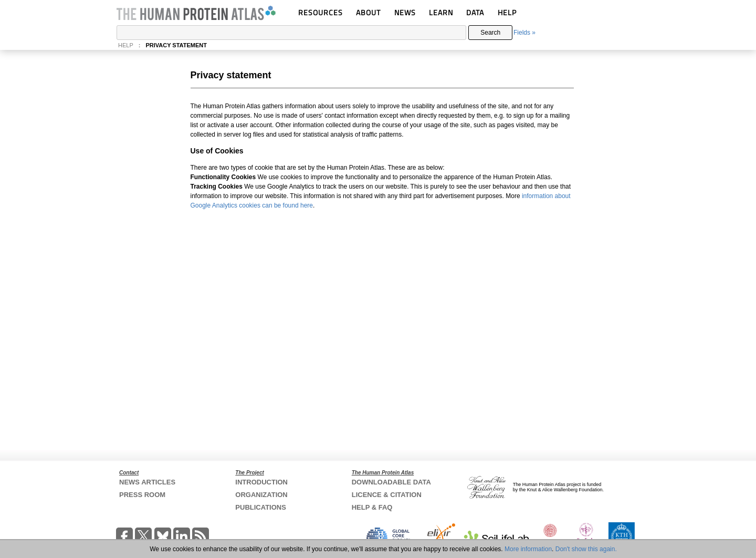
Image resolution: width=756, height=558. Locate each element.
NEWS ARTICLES (147, 482)
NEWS (405, 12)
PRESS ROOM (142, 495)
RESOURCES (321, 12)
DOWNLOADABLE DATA (391, 482)
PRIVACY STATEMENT (176, 45)
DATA (475, 12)
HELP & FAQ (372, 507)
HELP (507, 12)
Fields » (524, 33)
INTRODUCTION (261, 482)
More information (528, 549)
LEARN (441, 12)
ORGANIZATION (261, 495)
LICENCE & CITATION (387, 495)
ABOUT (368, 12)
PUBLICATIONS (261, 507)
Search (490, 33)
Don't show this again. (586, 549)
